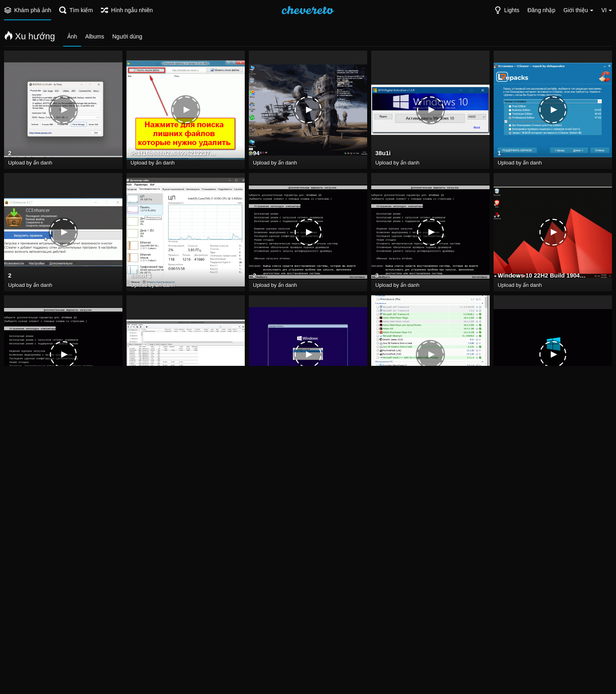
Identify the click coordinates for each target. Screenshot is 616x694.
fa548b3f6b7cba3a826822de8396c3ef (419, 399)
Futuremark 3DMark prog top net (297, 644)
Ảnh (72, 36)
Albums (95, 36)
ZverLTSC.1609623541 (527, 399)
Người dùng (127, 36)
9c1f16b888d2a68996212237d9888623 (175, 154)
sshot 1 (140, 277)
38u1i (383, 154)
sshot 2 (508, 521)
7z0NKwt (142, 521)
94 (256, 154)
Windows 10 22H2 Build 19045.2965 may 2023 (542, 277)
